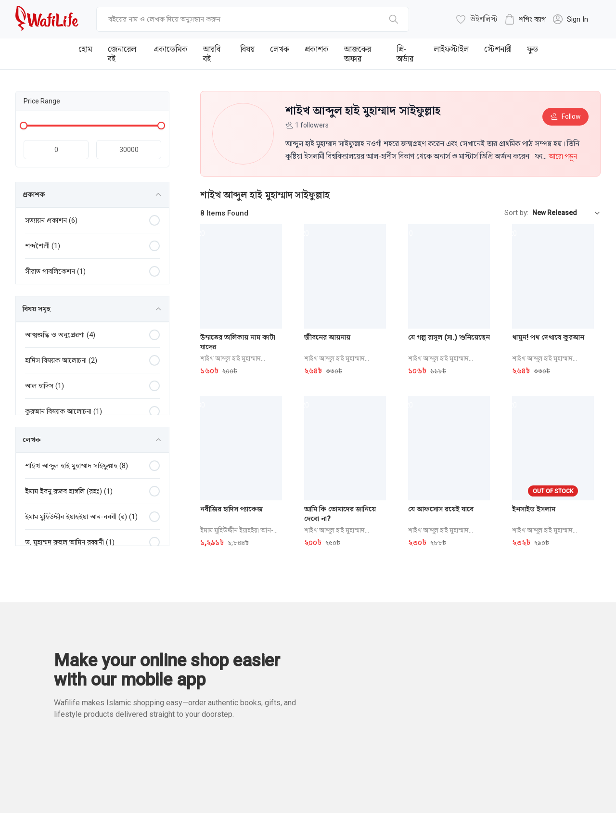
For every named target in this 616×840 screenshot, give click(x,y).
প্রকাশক (317, 49)
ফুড (533, 49)
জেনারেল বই (122, 54)
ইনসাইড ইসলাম (534, 509)
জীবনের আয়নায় (327, 337)
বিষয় (247, 49)
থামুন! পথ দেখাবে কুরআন (548, 337)
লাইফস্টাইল (451, 49)
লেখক (280, 49)
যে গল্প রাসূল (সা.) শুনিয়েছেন (449, 337)
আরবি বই (212, 54)
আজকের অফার (358, 54)
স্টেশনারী (498, 49)
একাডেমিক (171, 49)
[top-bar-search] (253, 19)
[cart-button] (525, 19)
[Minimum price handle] (24, 126)
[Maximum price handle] (161, 126)
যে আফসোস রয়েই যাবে (441, 509)
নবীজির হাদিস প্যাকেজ (231, 509)
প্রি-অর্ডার (405, 54)
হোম (85, 49)
